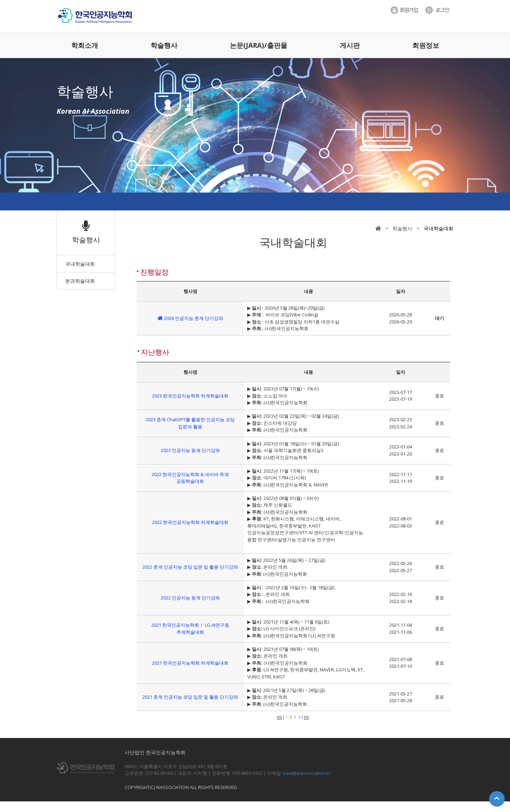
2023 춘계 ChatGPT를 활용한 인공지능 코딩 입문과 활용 (190, 423)
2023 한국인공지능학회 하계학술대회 (190, 396)
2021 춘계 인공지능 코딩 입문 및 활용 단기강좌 (190, 697)
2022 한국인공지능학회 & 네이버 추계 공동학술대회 (190, 478)
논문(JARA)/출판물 (259, 45)
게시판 (350, 45)
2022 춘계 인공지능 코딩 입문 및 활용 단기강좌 (190, 567)
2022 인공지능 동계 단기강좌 (190, 598)
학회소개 (85, 45)
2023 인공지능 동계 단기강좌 (190, 450)
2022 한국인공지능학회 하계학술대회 (190, 522)
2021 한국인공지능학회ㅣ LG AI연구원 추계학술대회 (190, 628)
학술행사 (164, 45)
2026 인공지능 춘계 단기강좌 (190, 318)
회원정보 (426, 45)
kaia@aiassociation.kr (307, 773)
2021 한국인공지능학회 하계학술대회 (190, 663)
